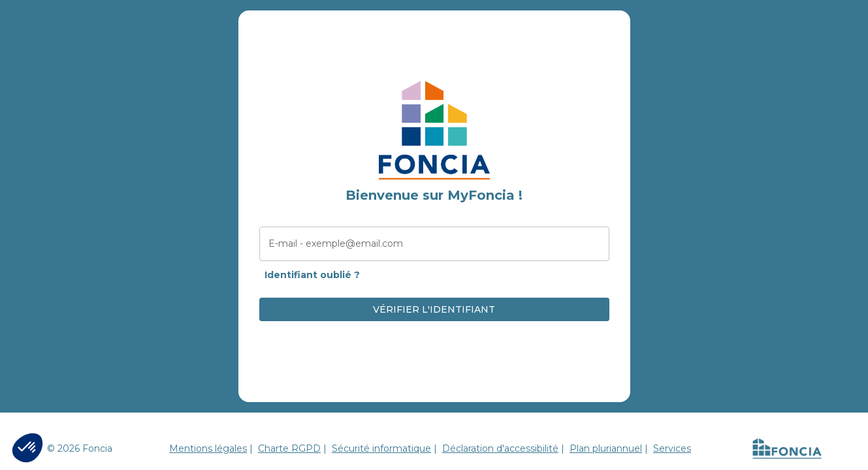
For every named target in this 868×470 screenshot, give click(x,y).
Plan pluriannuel (606, 448)
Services (672, 448)
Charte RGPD (289, 448)
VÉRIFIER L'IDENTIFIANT (434, 309)
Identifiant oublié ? (312, 275)
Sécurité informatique (381, 448)
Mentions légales (208, 448)
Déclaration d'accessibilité (500, 448)
